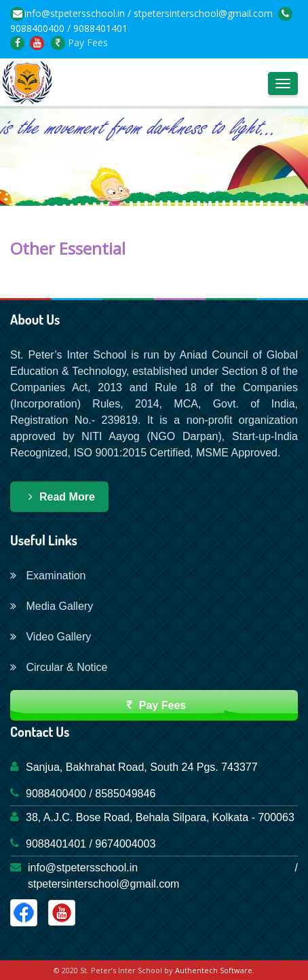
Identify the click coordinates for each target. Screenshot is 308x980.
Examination (48, 576)
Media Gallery (52, 606)
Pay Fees (79, 42)
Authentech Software (214, 970)
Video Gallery (51, 637)
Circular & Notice (59, 667)
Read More (59, 497)
